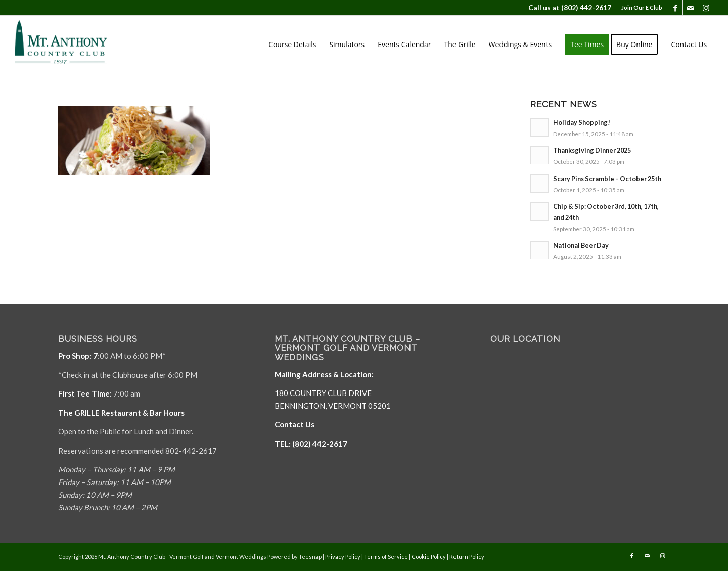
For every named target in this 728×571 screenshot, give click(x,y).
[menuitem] (639, 8)
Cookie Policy (429, 557)
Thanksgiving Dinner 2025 (592, 150)
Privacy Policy (343, 557)
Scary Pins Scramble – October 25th (607, 179)
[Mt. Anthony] (76, 45)
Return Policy (467, 557)
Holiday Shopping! (582, 122)
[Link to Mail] (690, 8)
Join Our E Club (642, 7)
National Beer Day (581, 245)
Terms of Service (386, 557)
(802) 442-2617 (586, 7)
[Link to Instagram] (706, 8)
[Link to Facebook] (675, 8)
